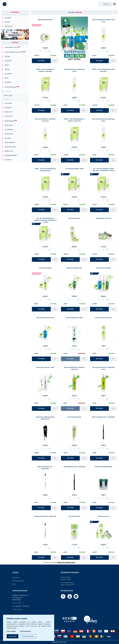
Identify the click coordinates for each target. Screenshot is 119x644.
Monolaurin (9, 125)
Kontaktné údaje (20, 591)
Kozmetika (6, 99)
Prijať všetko (13, 636)
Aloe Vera (8, 91)
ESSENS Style (9, 151)
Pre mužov (8, 61)
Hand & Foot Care (10, 147)
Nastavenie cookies (29, 636)
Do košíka (41, 61)
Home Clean (9, 112)
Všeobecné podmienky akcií (66, 562)
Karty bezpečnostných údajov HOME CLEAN (67, 584)
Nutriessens (9, 134)
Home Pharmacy (10, 143)
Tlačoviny (8, 160)
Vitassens (8, 82)
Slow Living (8, 116)
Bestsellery (9, 26)
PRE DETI (7, 69)
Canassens (8, 108)
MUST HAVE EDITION (12, 87)
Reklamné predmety (11, 155)
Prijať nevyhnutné (26, 631)
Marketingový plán (18, 581)
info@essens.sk (17, 609)
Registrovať (16, 578)
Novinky (7, 22)
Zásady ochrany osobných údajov (66, 578)
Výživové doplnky (8, 96)
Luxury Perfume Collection (15, 52)
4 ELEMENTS (8, 74)
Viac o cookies (11, 631)
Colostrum (8, 103)
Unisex (7, 65)
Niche (6, 78)
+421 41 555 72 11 (18, 603)
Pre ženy (7, 57)
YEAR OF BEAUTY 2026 (13, 47)
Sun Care (8, 138)
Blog (14, 584)
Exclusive (8, 18)
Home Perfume (11, 121)
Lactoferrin (9, 130)
